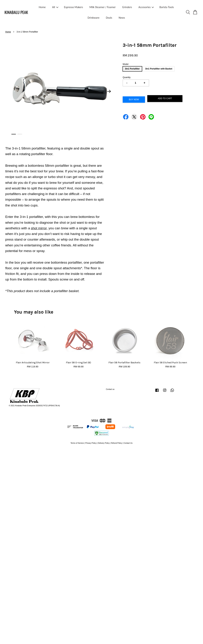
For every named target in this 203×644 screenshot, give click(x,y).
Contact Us (128, 443)
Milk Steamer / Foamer (103, 7)
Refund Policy (117, 443)
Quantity (127, 77)
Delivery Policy (104, 443)
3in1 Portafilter (132, 69)
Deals (109, 18)
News (122, 18)
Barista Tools (167, 7)
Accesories (146, 7)
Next (109, 91)
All (55, 7)
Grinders (127, 7)
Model (126, 64)
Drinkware (94, 18)
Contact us (110, 389)
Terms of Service (77, 443)
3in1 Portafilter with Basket (159, 69)
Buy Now (134, 100)
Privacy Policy (91, 443)
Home (42, 7)
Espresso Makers (73, 7)
